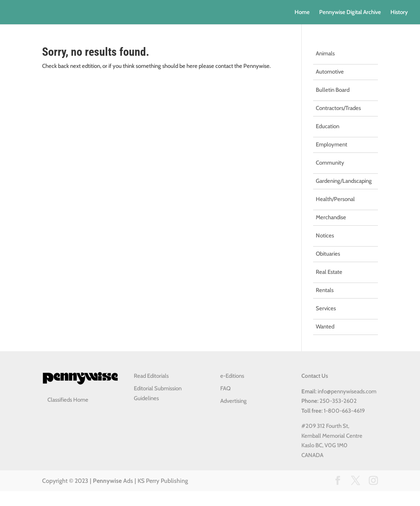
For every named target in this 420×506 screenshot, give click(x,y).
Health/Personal (335, 199)
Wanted (325, 327)
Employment (331, 145)
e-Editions (232, 376)
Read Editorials (151, 376)
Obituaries (328, 254)
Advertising (234, 401)
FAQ (225, 388)
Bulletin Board (333, 90)
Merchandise (331, 217)
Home (302, 13)
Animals (325, 53)
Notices (325, 236)
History (399, 13)
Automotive (330, 72)
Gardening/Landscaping (344, 181)
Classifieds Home (68, 400)
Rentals (325, 290)
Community (330, 163)
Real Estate (329, 272)
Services (326, 308)
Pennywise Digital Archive (350, 13)
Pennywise (107, 481)
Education (328, 126)
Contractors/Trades (338, 108)
